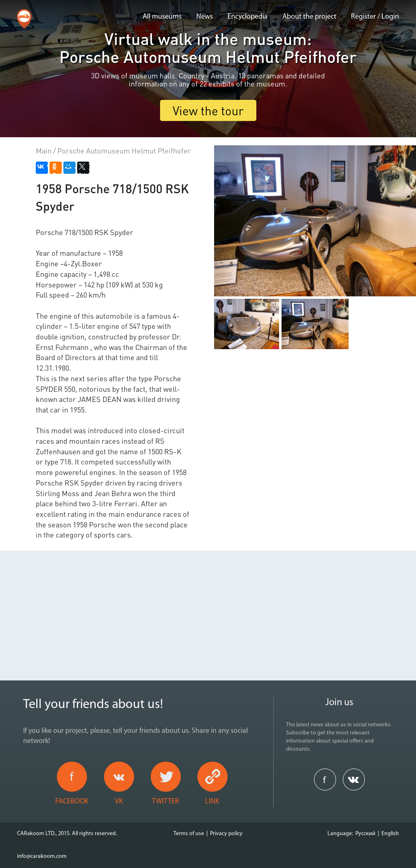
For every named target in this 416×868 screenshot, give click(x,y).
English (390, 834)
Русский (365, 834)
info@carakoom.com (42, 856)
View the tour (208, 110)
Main (44, 150)
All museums (162, 17)
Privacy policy (226, 834)
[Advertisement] (208, 607)
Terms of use (189, 834)
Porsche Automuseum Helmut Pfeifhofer (124, 150)
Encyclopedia (248, 17)
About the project (309, 17)
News (205, 17)
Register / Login (375, 17)
